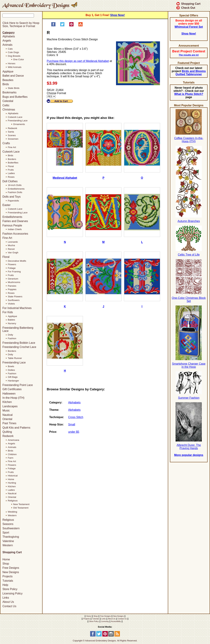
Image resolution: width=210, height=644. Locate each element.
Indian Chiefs (15, 229)
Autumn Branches (189, 221)
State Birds (14, 88)
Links (6, 598)
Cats (10, 49)
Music (6, 411)
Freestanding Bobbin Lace (19, 343)
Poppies (12, 289)
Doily (10, 335)
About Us (8, 602)
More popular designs (189, 455)
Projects (8, 576)
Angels (7, 41)
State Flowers (15, 297)
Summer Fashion (189, 398)
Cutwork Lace (15, 117)
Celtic (6, 105)
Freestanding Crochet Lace (19, 347)
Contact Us (9, 606)
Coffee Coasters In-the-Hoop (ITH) (189, 140)
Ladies (11, 173)
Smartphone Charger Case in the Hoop (189, 365)
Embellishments (16, 189)
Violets (11, 304)
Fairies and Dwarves (15, 221)
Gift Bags (13, 377)
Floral (11, 166)
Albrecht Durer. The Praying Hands (189, 447)
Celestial (8, 101)
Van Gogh (13, 253)
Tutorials (8, 581)
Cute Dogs (13, 52)
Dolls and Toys (12, 197)
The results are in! (189, 55)
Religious (13, 501)
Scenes (12, 135)
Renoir (11, 249)
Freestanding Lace (18, 121)
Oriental (7, 419)
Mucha (11, 245)
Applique (8, 71)
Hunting (12, 483)
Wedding (12, 512)
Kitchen (7, 402)
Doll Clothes (10, 181)
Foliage (12, 268)
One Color (19, 59)
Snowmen (13, 139)
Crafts (6, 143)
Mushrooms (14, 282)
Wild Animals (15, 67)
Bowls (11, 366)
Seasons (8, 524)
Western (12, 515)
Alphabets (74, 402)
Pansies (12, 286)
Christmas (9, 110)
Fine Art (12, 147)
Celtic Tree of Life (189, 255)
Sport (6, 533)
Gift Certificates (12, 389)
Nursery (12, 323)
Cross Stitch (76, 417)
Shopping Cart (188, 4)
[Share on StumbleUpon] (80, 26)
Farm (10, 458)
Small (72, 424)
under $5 (74, 432)
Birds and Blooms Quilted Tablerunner (191, 73)
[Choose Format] (51, 96)
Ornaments (19, 124)
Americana (13, 440)
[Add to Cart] (60, 101)
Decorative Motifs (17, 261)
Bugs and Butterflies (15, 97)
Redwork (12, 128)
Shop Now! (117, 15)
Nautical (8, 415)
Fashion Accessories (15, 234)
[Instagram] (111, 636)
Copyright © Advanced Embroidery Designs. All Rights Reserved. (105, 641)
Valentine (8, 541)
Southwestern (11, 528)
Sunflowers (14, 300)
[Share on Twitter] (62, 26)
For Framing (14, 272)
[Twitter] (99, 636)
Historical (13, 476)
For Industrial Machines (17, 308)
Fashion (12, 338)
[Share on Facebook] (53, 26)
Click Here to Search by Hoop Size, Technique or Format (21, 25)
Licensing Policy (13, 593)
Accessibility (116, 621)
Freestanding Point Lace (18, 385)
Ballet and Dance (13, 76)
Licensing (105, 621)
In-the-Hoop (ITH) (13, 398)
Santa (11, 132)
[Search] (29, 19)
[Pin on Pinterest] (71, 26)
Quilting (7, 432)
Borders (12, 159)
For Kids (8, 312)
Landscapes (10, 406)
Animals (7, 45)
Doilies (11, 370)
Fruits (11, 170)
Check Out (186, 8)
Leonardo (13, 242)
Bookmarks (9, 92)
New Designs (11, 572)
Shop (6, 564)
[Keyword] (18, 16)
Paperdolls (13, 201)
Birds (6, 84)
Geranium (13, 279)
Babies (11, 320)
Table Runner (15, 358)
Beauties (8, 80)
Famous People (12, 225)
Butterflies (13, 163)
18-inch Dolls (15, 185)
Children (12, 454)
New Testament (21, 504)
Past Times (9, 423)
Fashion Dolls (15, 192)
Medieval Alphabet (65, 178)
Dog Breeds (14, 56)
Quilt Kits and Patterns (16, 428)
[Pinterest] (105, 636)
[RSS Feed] (117, 636)
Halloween (9, 394)
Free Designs (11, 568)
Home (11, 479)
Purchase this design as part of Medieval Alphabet (78, 61)
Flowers (12, 264)
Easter (6, 205)
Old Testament (21, 508)
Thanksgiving (11, 537)
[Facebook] (93, 636)
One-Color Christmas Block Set (189, 299)
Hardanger (13, 381)
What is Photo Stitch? (189, 94)
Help (5, 585)
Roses (11, 177)
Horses (11, 63)
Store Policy (10, 589)
